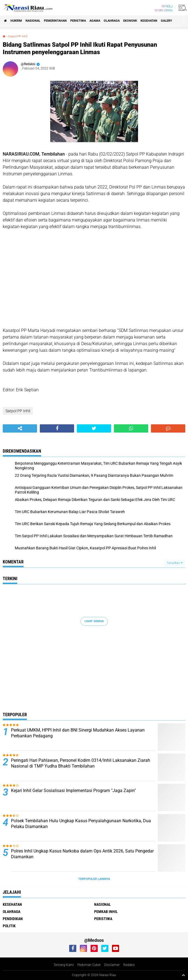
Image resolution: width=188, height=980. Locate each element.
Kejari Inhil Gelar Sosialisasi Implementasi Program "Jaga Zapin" (73, 791)
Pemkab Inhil (106, 912)
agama (95, 21)
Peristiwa (78, 21)
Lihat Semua (94, 621)
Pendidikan (13, 919)
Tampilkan (175, 563)
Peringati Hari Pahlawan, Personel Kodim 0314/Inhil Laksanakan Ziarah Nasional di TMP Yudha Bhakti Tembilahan (81, 763)
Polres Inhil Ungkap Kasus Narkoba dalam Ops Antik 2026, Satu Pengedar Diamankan (82, 854)
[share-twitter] (94, 428)
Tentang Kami (64, 965)
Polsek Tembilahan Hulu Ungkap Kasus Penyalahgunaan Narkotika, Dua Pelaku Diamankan (81, 824)
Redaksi (129, 965)
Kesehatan (149, 21)
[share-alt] (20, 428)
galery (166, 21)
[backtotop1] (183, 975)
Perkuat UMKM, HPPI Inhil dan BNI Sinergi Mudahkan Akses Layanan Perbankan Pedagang (78, 733)
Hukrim (16, 21)
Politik (9, 926)
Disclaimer (112, 965)
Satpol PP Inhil (18, 36)
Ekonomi (130, 21)
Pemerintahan (55, 21)
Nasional (33, 21)
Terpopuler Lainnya (94, 879)
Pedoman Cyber (89, 965)
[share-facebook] (57, 428)
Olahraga (112, 21)
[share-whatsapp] (131, 428)
